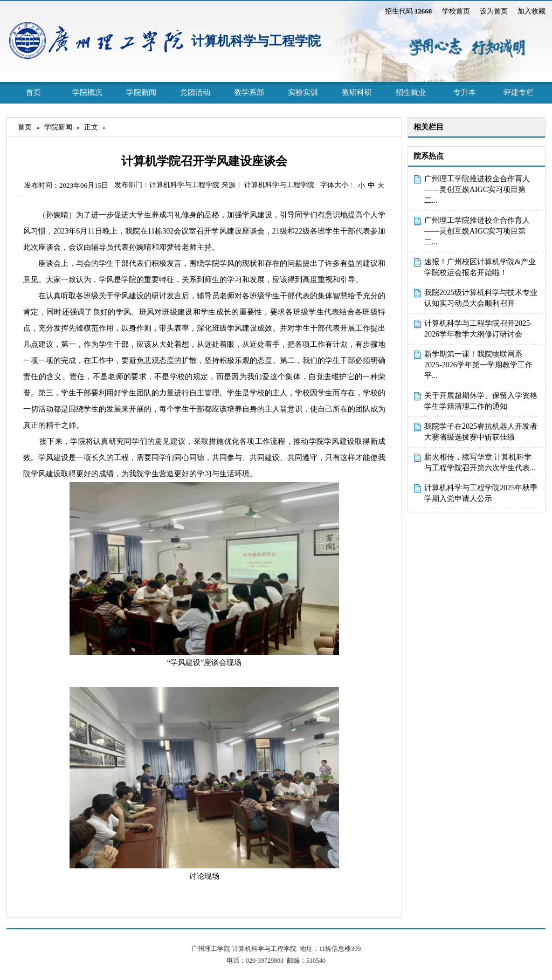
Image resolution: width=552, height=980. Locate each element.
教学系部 (249, 92)
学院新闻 (141, 92)
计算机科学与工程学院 (256, 41)
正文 (91, 127)
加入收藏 (532, 11)
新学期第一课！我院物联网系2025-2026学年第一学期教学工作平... (478, 365)
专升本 (465, 92)
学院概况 (87, 92)
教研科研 (357, 92)
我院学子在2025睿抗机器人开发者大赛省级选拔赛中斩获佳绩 (481, 432)
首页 (33, 92)
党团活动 (195, 92)
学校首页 (456, 11)
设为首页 (494, 11)
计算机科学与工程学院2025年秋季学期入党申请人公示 (481, 493)
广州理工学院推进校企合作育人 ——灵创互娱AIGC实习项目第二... (477, 190)
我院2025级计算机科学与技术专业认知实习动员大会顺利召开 (481, 298)
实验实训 (303, 92)
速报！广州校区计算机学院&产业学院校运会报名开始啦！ (480, 267)
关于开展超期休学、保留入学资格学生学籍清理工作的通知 (481, 401)
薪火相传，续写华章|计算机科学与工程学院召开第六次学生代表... (480, 462)
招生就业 (411, 92)
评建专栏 (519, 92)
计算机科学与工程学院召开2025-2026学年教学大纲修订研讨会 (478, 329)
